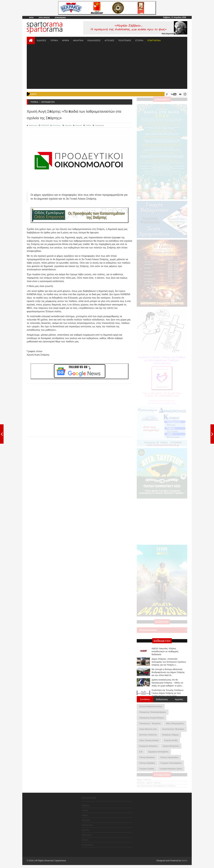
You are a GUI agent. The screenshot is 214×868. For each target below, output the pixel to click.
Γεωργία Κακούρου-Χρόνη (171, 769)
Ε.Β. (141, 752)
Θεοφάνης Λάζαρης (170, 735)
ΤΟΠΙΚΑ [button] (54, 40)
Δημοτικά (67, 125)
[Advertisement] (107, 67)
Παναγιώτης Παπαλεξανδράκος (153, 712)
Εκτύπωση (55, 125)
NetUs (184, 861)
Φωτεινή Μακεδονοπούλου (151, 706)
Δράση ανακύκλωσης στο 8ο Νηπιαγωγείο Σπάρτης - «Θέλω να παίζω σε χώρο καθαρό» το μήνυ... (167, 683)
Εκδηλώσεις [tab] (162, 699)
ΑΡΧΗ (31, 18)
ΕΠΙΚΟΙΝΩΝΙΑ (60, 18)
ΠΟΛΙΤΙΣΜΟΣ (125, 40)
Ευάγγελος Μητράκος (148, 746)
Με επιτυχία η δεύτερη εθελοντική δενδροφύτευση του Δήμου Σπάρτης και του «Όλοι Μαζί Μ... (168, 672)
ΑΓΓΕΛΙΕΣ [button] (109, 40)
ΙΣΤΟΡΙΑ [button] (139, 40)
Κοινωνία (78, 125)
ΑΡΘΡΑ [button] (65, 40)
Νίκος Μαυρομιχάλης (175, 723)
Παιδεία (87, 125)
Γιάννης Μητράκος (147, 757)
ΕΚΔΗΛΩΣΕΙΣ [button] (94, 40)
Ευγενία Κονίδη (171, 740)
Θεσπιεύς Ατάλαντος (148, 735)
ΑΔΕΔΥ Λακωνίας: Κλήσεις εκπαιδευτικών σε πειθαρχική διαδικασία (165, 651)
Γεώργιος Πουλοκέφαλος (171, 763)
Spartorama (32, 125)
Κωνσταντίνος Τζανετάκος (173, 729)
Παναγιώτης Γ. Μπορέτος (150, 723)
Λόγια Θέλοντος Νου (148, 729)
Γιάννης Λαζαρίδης (147, 763)
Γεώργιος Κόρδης (147, 769)
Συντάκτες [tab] (145, 699)
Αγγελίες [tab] (179, 699)
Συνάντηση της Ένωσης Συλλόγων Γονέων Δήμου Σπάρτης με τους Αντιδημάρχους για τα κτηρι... (168, 693)
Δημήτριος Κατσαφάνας (158, 752)
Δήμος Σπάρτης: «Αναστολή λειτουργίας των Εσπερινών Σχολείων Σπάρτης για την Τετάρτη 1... (169, 662)
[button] (154, 40)
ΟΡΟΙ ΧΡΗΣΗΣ (44, 18)
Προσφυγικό (98, 125)
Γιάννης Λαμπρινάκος (169, 757)
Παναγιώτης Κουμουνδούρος (152, 718)
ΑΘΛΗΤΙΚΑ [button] (78, 40)
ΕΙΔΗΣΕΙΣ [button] (42, 40)
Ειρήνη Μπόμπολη (171, 746)
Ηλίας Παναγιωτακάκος (149, 740)
